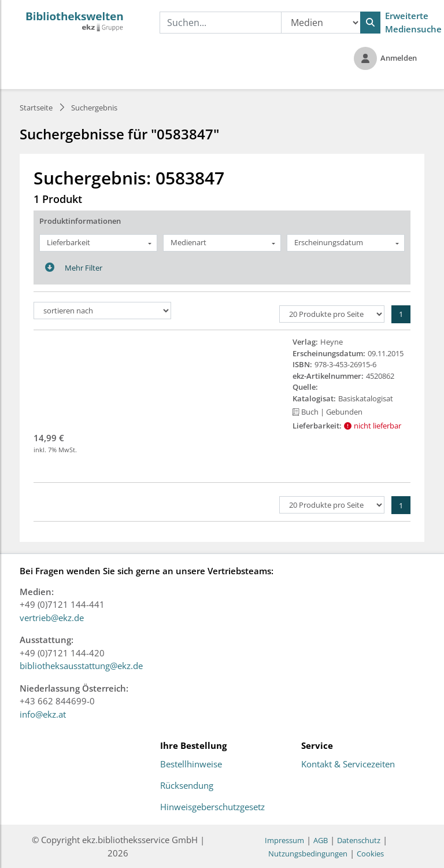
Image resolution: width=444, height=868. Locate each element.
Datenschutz (359, 840)
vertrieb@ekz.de (52, 618)
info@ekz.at (43, 714)
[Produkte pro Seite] (332, 314)
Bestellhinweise (191, 764)
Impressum (284, 840)
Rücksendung (187, 786)
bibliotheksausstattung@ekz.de (81, 666)
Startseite (36, 108)
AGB (321, 840)
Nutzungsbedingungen (308, 854)
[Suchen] (370, 23)
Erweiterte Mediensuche (413, 22)
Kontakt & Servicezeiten (348, 764)
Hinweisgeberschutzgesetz (212, 807)
